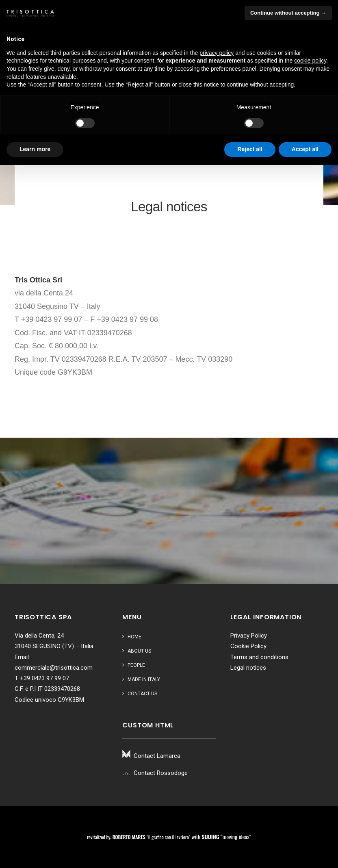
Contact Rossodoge (161, 773)
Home (134, 637)
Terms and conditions (259, 657)
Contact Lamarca (157, 756)
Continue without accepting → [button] (288, 13)
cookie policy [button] (310, 61)
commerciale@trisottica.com (54, 668)
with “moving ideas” (221, 837)
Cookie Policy (248, 646)
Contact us (142, 694)
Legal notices (248, 668)
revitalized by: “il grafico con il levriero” (139, 837)
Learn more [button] (35, 149)
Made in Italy (144, 679)
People (136, 665)
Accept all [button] (305, 149)
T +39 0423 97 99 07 (42, 678)
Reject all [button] (250, 149)
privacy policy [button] (217, 53)
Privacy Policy (249, 636)
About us (139, 651)
